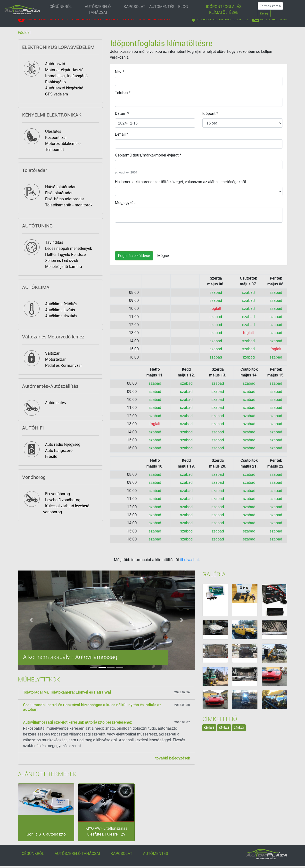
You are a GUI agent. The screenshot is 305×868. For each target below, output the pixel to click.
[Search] (270, 6)
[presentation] (152, 236)
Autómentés (55, 403)
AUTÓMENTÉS (162, 7)
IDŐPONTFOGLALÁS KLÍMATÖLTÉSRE (224, 10)
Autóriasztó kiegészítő (64, 88)
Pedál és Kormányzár (64, 365)
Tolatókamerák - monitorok (69, 205)
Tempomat (54, 149)
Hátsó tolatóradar (60, 187)
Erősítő (51, 456)
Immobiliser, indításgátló (66, 76)
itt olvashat (189, 560)
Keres (264, 13)
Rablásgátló (55, 82)
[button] (31, 620)
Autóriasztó (55, 64)
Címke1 (209, 728)
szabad (216, 293)
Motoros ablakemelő (63, 143)
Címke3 (239, 728)
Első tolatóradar (59, 193)
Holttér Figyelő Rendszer (66, 254)
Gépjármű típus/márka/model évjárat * (148, 155)
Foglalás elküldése (134, 256)
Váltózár (52, 353)
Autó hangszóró (59, 450)
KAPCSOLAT (135, 7)
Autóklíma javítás (60, 310)
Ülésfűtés (53, 131)
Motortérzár (55, 359)
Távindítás (54, 242)
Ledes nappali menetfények (69, 248)
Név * (120, 72)
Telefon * (123, 93)
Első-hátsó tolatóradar (65, 199)
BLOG (183, 7)
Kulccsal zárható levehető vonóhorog (66, 509)
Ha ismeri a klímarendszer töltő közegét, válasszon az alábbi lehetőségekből (181, 182)
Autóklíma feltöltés (61, 304)
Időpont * (210, 113)
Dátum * (122, 113)
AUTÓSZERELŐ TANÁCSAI (98, 10)
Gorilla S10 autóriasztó (46, 834)
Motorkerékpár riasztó (64, 70)
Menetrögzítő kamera (64, 266)
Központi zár (56, 137)
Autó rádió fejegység (63, 444)
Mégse (163, 256)
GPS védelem (57, 94)
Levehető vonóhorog (63, 500)
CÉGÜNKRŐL (61, 7)
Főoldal (24, 33)
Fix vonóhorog (58, 494)
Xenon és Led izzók (62, 260)
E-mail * (122, 134)
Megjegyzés (125, 203)
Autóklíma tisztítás (61, 316)
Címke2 (224, 728)
